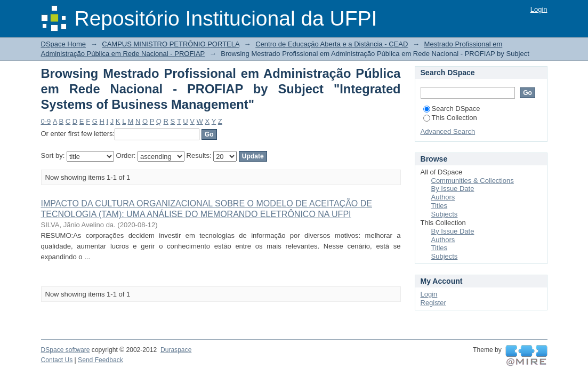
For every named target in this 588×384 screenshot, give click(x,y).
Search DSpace (452, 109)
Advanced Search (448, 131)
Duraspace (176, 350)
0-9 (46, 121)
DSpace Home (64, 44)
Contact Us (57, 360)
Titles (440, 206)
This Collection (450, 118)
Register (433, 303)
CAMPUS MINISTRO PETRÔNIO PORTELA (171, 44)
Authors (443, 197)
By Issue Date (453, 189)
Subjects (445, 214)
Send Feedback (100, 360)
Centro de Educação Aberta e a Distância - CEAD (332, 44)
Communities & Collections (473, 181)
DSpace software (66, 350)
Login (539, 9)
